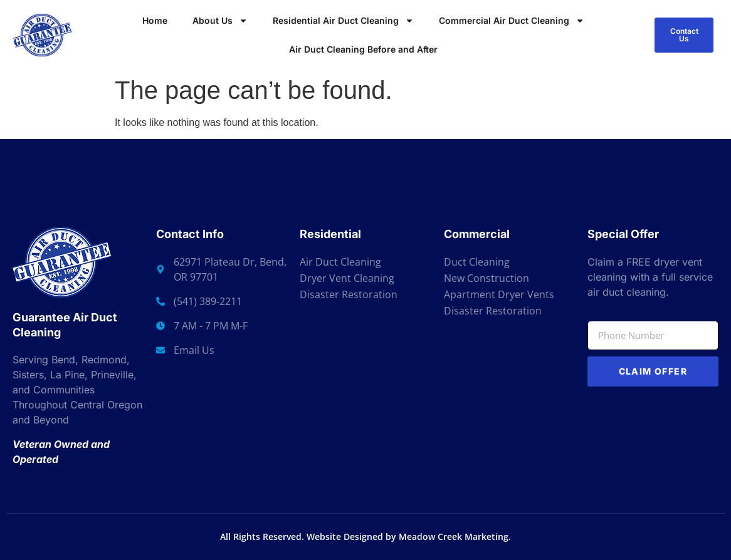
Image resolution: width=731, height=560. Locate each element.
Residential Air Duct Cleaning (343, 21)
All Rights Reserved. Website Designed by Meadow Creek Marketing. (365, 537)
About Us (220, 21)
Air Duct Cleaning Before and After (363, 49)
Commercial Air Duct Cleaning (512, 21)
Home (155, 20)
